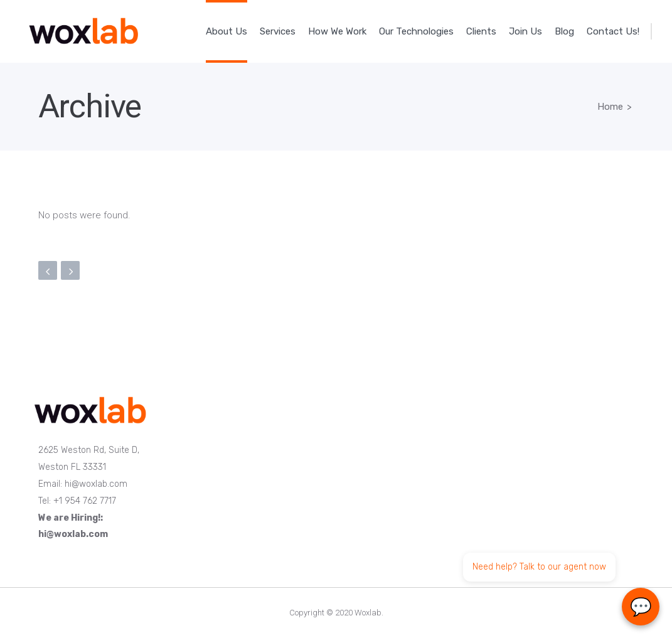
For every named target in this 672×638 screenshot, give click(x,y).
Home (610, 107)
